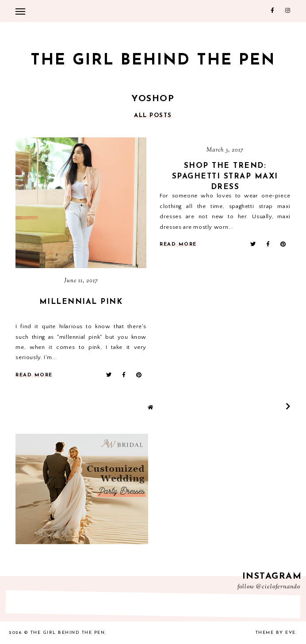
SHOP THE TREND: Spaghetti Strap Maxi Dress (225, 176)
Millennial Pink (81, 302)
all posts (153, 116)
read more (34, 375)
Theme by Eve (276, 633)
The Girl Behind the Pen (153, 61)
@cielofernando (278, 587)
